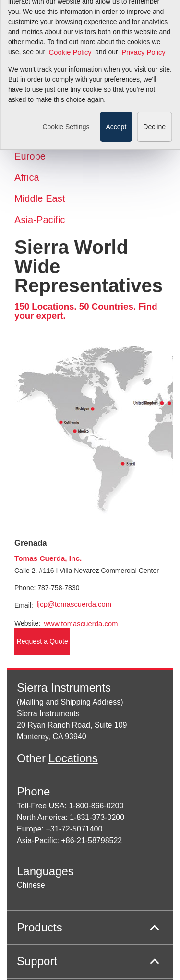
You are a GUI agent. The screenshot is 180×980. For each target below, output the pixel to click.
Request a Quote (42, 641)
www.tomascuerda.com (81, 624)
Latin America (44, 135)
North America (45, 114)
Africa (27, 177)
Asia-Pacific (40, 220)
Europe (30, 156)
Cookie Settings (66, 83)
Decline (154, 83)
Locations (73, 758)
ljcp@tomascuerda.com (74, 604)
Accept (116, 83)
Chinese (31, 885)
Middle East (40, 198)
